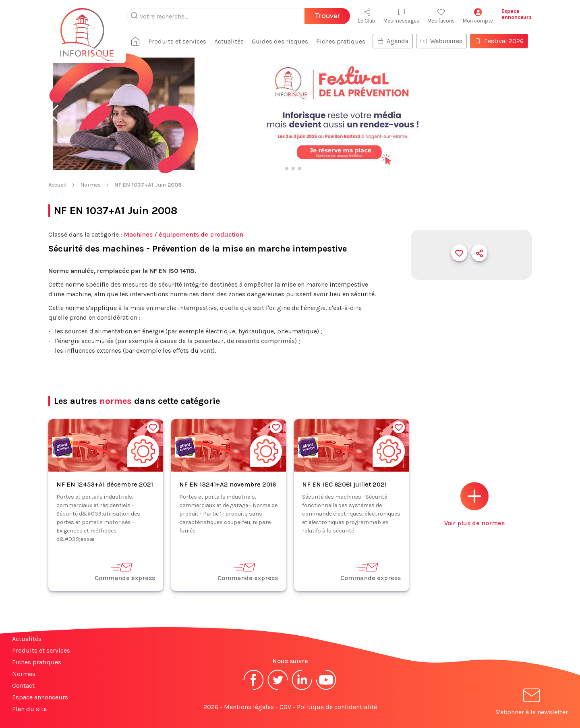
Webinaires (441, 41)
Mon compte (478, 16)
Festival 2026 (499, 41)
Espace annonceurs (40, 697)
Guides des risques (280, 41)
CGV (285, 707)
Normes (90, 185)
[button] (54, 114)
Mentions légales (249, 707)
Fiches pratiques (341, 41)
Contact (23, 685)
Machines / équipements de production (183, 234)
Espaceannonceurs (517, 14)
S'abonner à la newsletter (532, 703)
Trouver (327, 16)
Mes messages (401, 16)
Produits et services (177, 41)
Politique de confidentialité (337, 707)
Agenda (393, 41)
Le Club (367, 16)
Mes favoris (441, 16)
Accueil (57, 185)
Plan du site (29, 709)
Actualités (229, 41)
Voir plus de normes (474, 504)
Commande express (125, 571)
